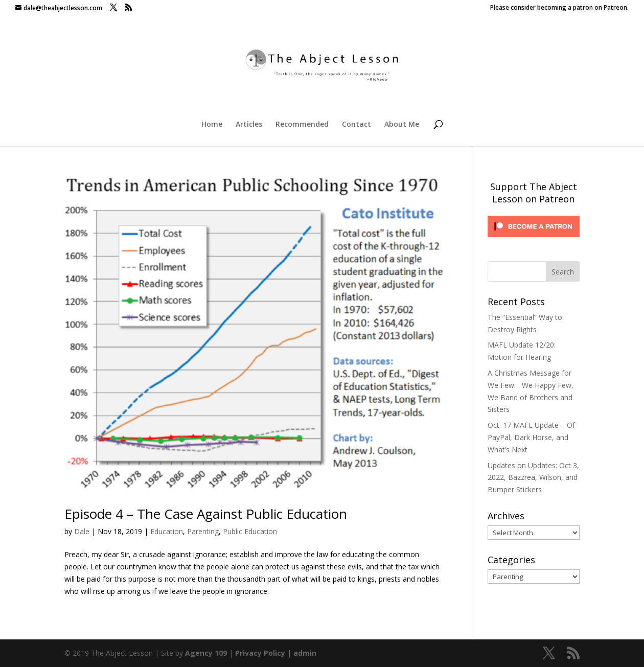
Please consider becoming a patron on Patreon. (559, 8)
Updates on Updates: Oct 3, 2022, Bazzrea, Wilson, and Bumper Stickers (533, 478)
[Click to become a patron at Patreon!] (534, 239)
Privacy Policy (260, 653)
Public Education (250, 531)
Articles (249, 125)
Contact (356, 125)
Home (212, 125)
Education (167, 531)
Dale (82, 531)
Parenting (203, 531)
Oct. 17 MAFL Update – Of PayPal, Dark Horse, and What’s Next (531, 437)
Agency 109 (206, 653)
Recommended (302, 125)
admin (305, 653)
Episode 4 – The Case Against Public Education (206, 514)
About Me (402, 125)
